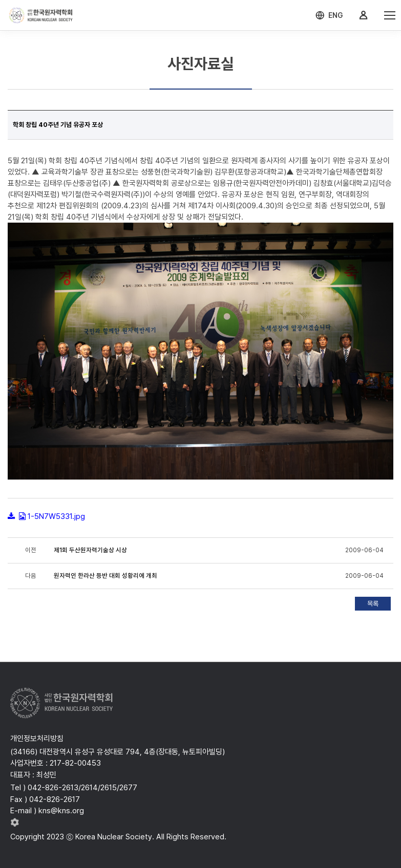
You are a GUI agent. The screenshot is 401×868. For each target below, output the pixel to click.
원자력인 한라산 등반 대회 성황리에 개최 (105, 576)
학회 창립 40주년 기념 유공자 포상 (58, 125)
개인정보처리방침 (37, 739)
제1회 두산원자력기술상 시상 (90, 550)
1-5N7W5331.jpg (56, 516)
